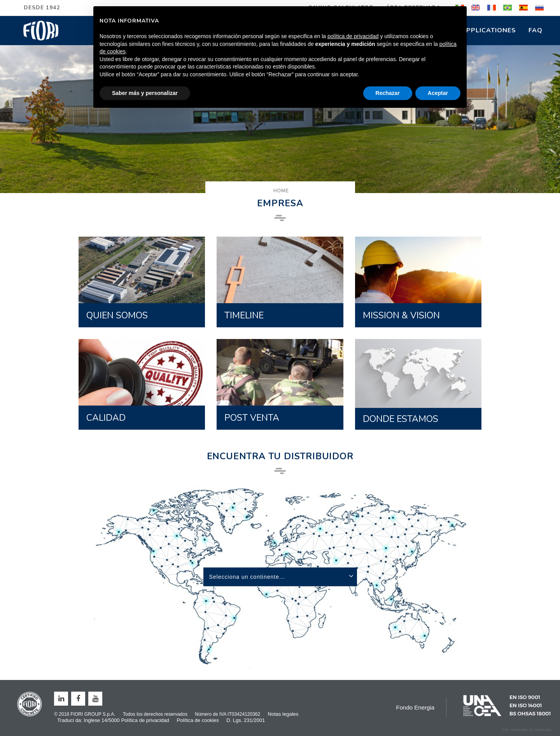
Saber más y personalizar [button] (145, 93)
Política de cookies (198, 720)
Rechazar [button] (388, 93)
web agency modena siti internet (527, 730)
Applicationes (489, 30)
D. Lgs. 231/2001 (246, 720)
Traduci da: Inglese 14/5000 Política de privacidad (113, 720)
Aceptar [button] (438, 93)
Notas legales (283, 714)
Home (281, 191)
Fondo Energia (415, 707)
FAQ (535, 30)
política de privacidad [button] (353, 36)
